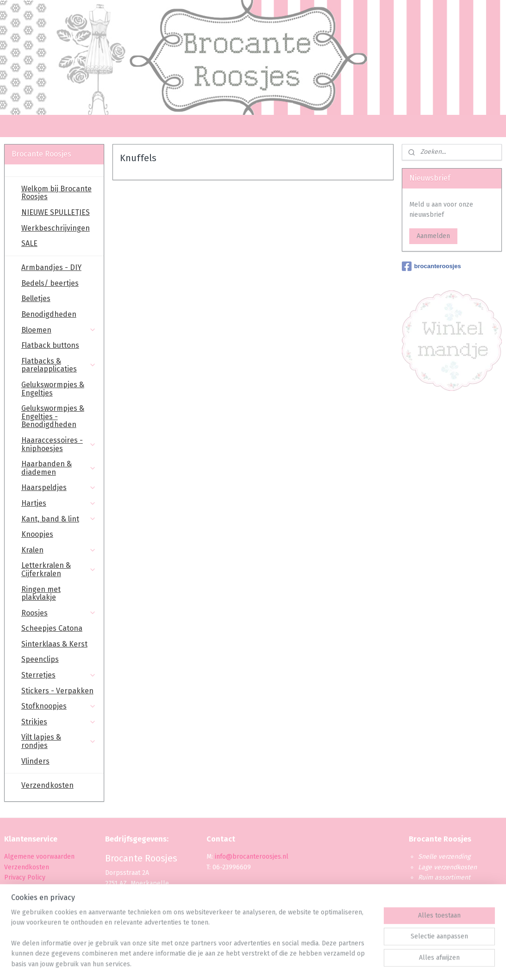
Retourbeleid (24, 908)
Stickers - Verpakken (57, 691)
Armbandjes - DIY (51, 267)
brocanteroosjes (431, 266)
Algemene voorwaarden (39, 857)
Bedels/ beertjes (50, 283)
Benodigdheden (49, 314)
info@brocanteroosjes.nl (252, 857)
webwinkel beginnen (277, 963)
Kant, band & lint (59, 519)
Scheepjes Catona (52, 628)
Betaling (16, 888)
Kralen (59, 550)
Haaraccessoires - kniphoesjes (59, 444)
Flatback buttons (50, 345)
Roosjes (59, 613)
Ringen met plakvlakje (41, 594)
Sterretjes (59, 675)
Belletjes (36, 298)
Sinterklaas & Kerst (54, 644)
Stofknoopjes (59, 706)
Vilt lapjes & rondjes (59, 741)
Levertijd (17, 898)
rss (244, 963)
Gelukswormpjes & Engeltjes (53, 389)
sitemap (226, 963)
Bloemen (59, 330)
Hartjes (59, 503)
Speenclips (40, 659)
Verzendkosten (47, 785)
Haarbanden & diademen (59, 468)
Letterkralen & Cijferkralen (59, 569)
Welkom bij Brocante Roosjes (56, 193)
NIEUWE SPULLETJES (56, 212)
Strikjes (59, 722)
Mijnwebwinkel (354, 963)
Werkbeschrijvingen (56, 228)
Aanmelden (433, 236)
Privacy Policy (26, 877)
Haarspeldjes (59, 487)
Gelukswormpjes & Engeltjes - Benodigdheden (53, 416)
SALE (29, 243)
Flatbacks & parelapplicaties (59, 365)
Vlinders (35, 761)
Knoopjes (37, 534)
